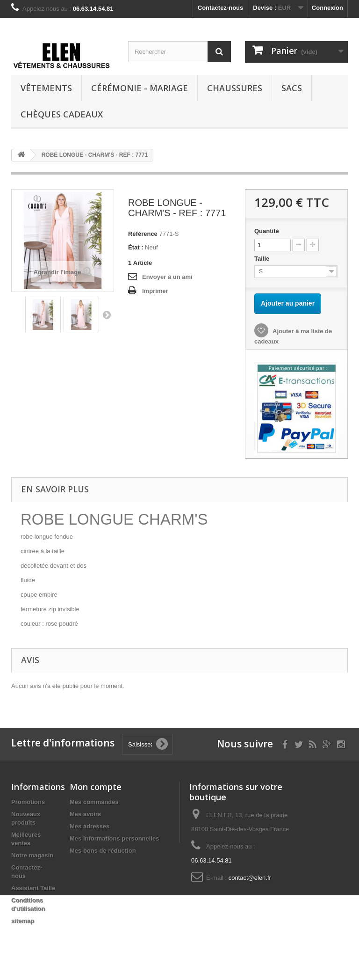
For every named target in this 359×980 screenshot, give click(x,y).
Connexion (327, 8)
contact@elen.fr (250, 878)
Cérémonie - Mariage (140, 88)
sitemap (23, 921)
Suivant (107, 314)
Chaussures (235, 88)
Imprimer (155, 291)
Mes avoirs (85, 814)
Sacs (292, 88)
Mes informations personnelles (114, 838)
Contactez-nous (221, 8)
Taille (263, 259)
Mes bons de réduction (103, 851)
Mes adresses (90, 826)
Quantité (267, 231)
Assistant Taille (33, 888)
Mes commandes (94, 802)
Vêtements (46, 88)
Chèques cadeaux (62, 114)
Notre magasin (32, 855)
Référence (143, 234)
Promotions (28, 802)
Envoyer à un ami (167, 277)
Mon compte (96, 787)
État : (136, 247)
